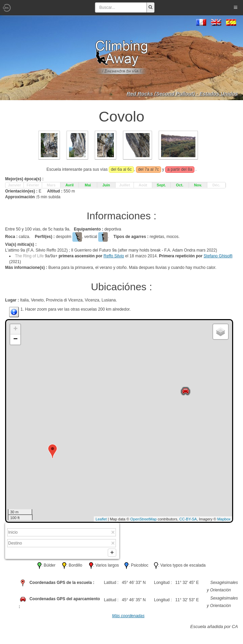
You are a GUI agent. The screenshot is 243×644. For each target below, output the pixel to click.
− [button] (15, 339)
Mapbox (224, 519)
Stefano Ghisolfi (218, 256)
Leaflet (101, 519)
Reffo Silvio (114, 256)
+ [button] (15, 329)
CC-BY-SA (188, 519)
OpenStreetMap (143, 519)
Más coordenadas (128, 617)
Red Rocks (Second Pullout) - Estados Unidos (182, 94)
